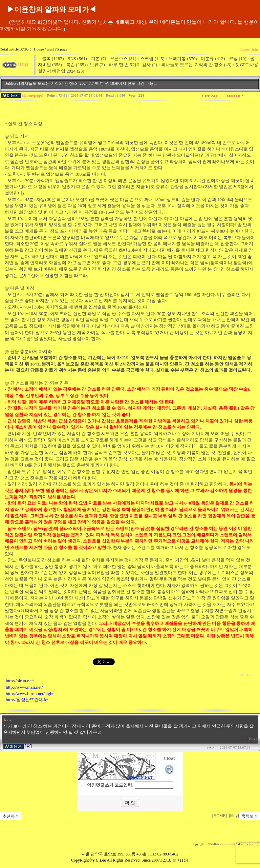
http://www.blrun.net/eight (30, 694)
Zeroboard (227, 844)
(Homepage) (33, 95)
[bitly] (252, 739)
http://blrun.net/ (20, 681)
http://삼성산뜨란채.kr (27, 700)
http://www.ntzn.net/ (24, 687)
